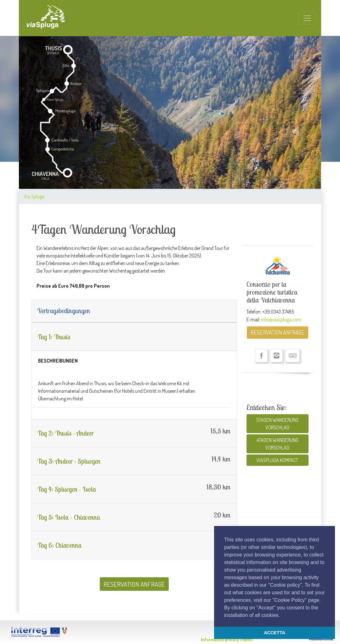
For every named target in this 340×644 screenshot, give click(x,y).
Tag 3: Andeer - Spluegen (69, 461)
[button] (282, 616)
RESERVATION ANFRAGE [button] (134, 584)
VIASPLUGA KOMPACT (277, 460)
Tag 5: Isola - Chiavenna (69, 517)
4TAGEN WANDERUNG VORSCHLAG (278, 444)
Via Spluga (34, 196)
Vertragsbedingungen (64, 311)
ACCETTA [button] (275, 633)
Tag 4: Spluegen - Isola (67, 489)
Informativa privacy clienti (227, 639)
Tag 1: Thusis (54, 337)
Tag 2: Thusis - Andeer (65, 433)
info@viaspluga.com (281, 319)
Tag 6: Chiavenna (59, 545)
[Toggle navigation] (307, 18)
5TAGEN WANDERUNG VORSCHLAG (277, 424)
